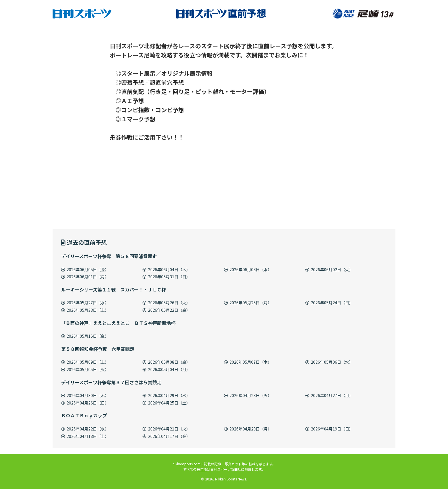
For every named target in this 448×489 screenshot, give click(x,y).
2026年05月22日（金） (166, 310)
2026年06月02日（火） (329, 269)
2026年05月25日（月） (248, 303)
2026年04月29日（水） (166, 395)
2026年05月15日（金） (85, 336)
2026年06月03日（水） (248, 269)
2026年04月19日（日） (329, 429)
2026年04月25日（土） (166, 403)
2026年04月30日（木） (85, 395)
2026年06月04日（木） (166, 269)
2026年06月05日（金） (85, 269)
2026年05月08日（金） (166, 362)
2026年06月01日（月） (85, 277)
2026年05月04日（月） (166, 369)
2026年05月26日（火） (166, 303)
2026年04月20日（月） (248, 429)
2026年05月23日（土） (85, 310)
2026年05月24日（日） (329, 303)
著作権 (202, 469)
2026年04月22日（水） (85, 429)
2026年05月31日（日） (166, 277)
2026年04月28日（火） (248, 395)
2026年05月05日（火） (85, 369)
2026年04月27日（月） (329, 395)
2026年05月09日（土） (85, 362)
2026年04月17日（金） (166, 436)
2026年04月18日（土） (85, 436)
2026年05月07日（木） (248, 362)
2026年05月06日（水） (329, 362)
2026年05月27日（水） (85, 303)
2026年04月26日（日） (85, 403)
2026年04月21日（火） (166, 429)
